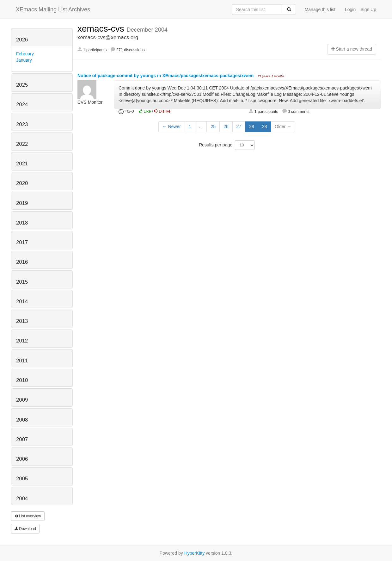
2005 (22, 479)
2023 (22, 124)
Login (350, 9)
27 (239, 126)
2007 (22, 439)
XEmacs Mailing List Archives (53, 9)
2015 (22, 282)
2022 (22, 144)
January (24, 60)
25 (213, 126)
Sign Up (368, 9)
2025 (22, 85)
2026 (22, 40)
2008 (22, 420)
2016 (22, 262)
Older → (283, 126)
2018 (22, 223)
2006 (22, 459)
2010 (22, 380)
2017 (22, 242)
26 (226, 126)
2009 (22, 400)
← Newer (172, 126)
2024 (22, 105)
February (25, 54)
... (201, 126)
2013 (22, 321)
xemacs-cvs (102, 29)
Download (25, 529)
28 (252, 126)
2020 (22, 183)
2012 (22, 341)
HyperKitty (195, 553)
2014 (22, 302)
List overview (28, 516)
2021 (22, 164)
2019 (22, 203)
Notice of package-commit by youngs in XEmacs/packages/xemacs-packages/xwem (166, 76)
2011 (22, 361)
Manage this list (320, 9)
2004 (22, 499)
